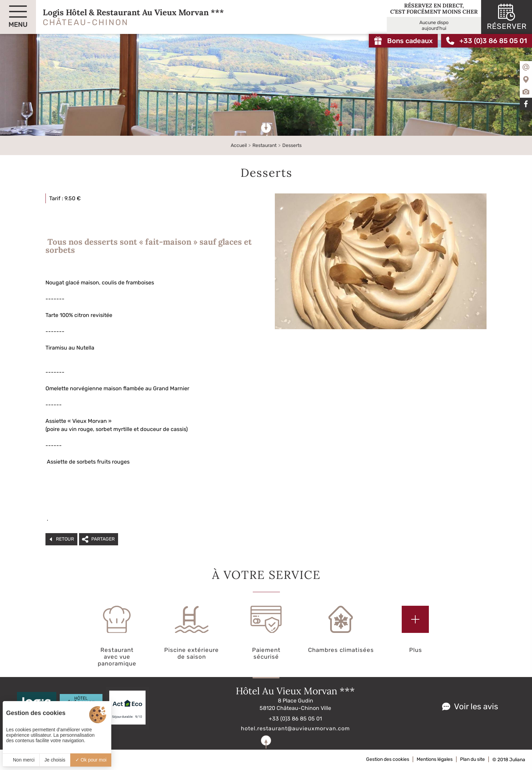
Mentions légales (435, 759)
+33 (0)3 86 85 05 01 (295, 719)
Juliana (517, 760)
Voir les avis (476, 707)
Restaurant (264, 145)
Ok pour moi (91, 760)
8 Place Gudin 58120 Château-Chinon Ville (295, 704)
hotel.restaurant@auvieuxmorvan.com (295, 728)
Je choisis (55, 760)
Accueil (239, 145)
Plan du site (472, 759)
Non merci (21, 760)
